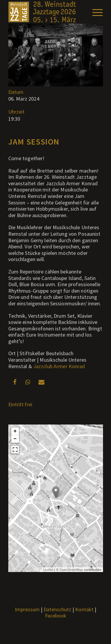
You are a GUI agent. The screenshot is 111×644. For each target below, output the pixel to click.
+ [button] (15, 431)
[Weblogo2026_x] (46, 12)
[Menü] (95, 12)
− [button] (15, 439)
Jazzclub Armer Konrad (59, 366)
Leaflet (48, 570)
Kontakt (84, 609)
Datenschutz (57, 609)
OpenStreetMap (71, 570)
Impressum (27, 609)
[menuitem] (95, 12)
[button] (15, 382)
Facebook (56, 616)
